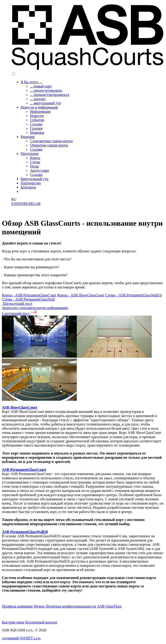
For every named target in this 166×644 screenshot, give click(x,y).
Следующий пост (19, 313)
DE (19, 204)
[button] (14, 74)
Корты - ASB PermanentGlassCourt (29, 295)
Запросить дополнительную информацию (35, 308)
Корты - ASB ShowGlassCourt (81, 295)
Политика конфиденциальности (71, 606)
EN (14, 204)
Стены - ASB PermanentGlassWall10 (133, 295)
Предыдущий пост (17, 304)
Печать (39, 606)
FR (24, 204)
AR (38, 204)
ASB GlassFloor (109, 606)
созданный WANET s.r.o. (21, 638)
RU (33, 204)
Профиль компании (17, 606)
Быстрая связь (13, 622)
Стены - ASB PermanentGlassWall (28, 299)
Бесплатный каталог (41, 622)
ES (28, 204)
